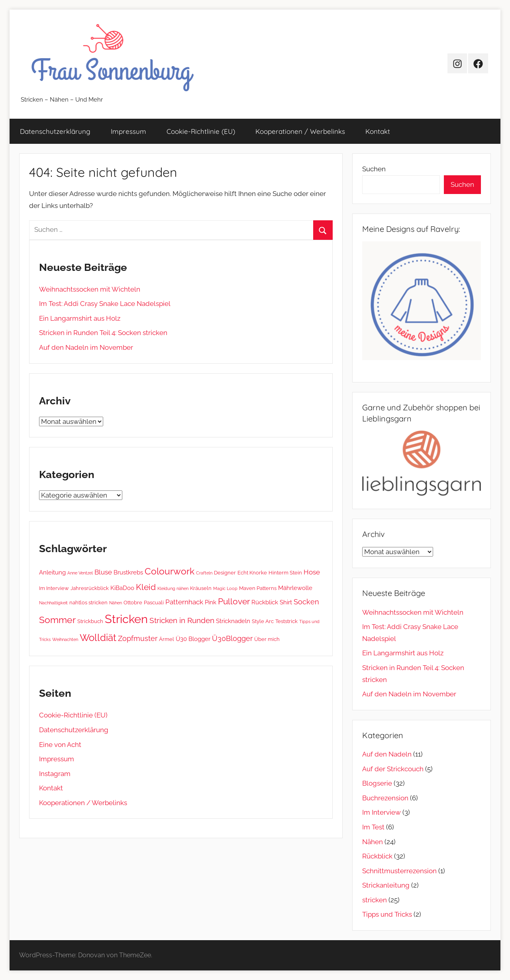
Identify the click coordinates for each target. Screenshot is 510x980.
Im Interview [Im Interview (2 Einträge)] (54, 588)
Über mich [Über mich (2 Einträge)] (267, 639)
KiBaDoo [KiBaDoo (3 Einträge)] (122, 588)
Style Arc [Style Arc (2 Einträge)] (263, 621)
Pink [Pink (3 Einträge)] (211, 602)
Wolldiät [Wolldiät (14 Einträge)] (98, 638)
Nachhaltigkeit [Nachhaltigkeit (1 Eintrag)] (53, 603)
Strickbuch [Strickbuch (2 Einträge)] (90, 621)
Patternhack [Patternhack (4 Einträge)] (184, 602)
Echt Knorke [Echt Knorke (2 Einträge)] (252, 572)
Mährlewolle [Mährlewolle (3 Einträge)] (295, 588)
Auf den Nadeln (387, 754)
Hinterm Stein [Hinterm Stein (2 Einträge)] (285, 572)
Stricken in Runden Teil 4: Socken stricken (103, 333)
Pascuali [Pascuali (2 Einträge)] (154, 602)
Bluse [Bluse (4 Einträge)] (103, 572)
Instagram (55, 774)
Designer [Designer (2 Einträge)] (225, 572)
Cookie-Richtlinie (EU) (201, 131)
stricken (375, 900)
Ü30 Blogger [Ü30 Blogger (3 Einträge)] (193, 639)
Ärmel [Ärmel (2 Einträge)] (167, 639)
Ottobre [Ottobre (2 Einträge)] (133, 602)
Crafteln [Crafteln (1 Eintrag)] (204, 573)
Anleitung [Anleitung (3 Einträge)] (52, 572)
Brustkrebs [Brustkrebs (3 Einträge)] (128, 572)
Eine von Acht (60, 745)
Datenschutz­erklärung (55, 131)
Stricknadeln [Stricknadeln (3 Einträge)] (233, 621)
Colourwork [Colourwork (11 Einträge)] (170, 571)
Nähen (373, 842)
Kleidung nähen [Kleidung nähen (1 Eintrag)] (173, 588)
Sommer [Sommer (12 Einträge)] (57, 620)
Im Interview (382, 812)
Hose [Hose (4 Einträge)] (312, 572)
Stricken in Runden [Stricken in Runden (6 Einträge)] (182, 620)
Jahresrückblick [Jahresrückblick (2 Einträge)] (90, 588)
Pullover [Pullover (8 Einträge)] (234, 602)
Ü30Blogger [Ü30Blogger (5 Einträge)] (232, 638)
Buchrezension (385, 798)
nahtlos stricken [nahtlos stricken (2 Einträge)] (88, 602)
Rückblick (377, 856)
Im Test (373, 827)
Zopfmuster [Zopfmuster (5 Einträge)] (138, 638)
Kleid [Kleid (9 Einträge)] (146, 587)
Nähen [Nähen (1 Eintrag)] (116, 603)
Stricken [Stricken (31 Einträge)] (126, 619)
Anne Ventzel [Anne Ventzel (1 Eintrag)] (80, 573)
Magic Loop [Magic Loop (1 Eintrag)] (225, 588)
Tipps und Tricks (387, 914)
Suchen (374, 169)
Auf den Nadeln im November (86, 347)
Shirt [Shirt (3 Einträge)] (286, 602)
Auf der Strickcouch (393, 769)
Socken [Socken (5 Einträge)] (306, 602)
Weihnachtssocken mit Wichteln (90, 289)
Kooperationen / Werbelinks (300, 131)
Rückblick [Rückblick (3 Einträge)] (265, 602)
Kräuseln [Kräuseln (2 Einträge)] (201, 588)
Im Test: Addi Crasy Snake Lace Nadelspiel (105, 304)
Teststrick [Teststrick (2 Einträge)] (286, 621)
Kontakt (378, 131)
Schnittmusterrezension (399, 871)
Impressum (128, 131)
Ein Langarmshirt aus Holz (80, 318)
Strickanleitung (386, 885)
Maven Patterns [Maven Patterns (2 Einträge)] (258, 588)
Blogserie (377, 783)
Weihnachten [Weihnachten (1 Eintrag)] (65, 639)
